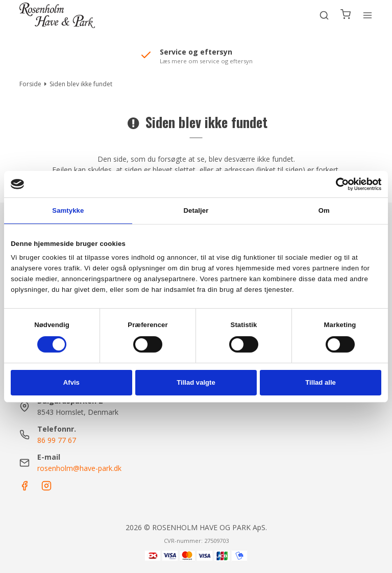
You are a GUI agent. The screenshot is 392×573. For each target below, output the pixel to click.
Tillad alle (321, 382)
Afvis (71, 382)
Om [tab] (324, 210)
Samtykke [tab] (68, 210)
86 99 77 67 (57, 440)
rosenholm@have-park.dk (79, 468)
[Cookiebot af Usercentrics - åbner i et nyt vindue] (337, 184)
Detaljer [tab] (196, 210)
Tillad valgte (196, 382)
